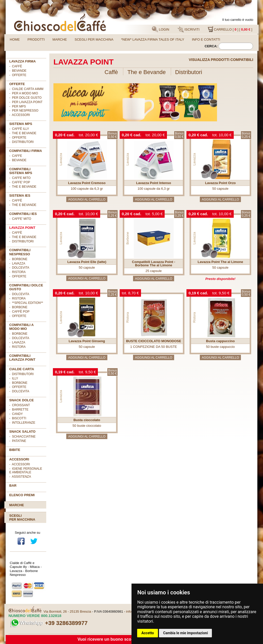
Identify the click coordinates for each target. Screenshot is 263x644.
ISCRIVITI (189, 29)
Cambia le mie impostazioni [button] (185, 633)
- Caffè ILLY (19, 129)
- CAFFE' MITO (20, 219)
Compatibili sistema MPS (21, 171)
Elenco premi (22, 495)
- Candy (16, 414)
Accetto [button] (148, 633)
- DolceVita (19, 268)
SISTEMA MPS (21, 124)
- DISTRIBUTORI (21, 374)
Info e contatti (206, 39)
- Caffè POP (19, 312)
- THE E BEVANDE (23, 187)
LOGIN (161, 29)
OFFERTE (17, 84)
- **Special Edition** (26, 303)
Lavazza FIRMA (22, 61)
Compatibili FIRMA (26, 151)
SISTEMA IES (20, 196)
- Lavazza (17, 264)
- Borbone (18, 259)
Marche (60, 39)
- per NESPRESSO (24, 111)
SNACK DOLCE (21, 400)
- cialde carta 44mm (26, 89)
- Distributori (21, 142)
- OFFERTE (18, 75)
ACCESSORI (19, 459)
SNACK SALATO (22, 432)
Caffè (111, 72)
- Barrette (19, 410)
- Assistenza (20, 477)
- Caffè (16, 66)
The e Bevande (147, 72)
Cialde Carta (22, 369)
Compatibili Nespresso (20, 252)
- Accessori (20, 464)
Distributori (189, 72)
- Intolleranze (22, 423)
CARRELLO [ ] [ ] (230, 29)
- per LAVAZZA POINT (26, 102)
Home (15, 39)
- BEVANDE (18, 160)
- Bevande (18, 71)
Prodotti (36, 39)
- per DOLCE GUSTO (25, 98)
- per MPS (18, 106)
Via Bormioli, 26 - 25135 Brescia (67, 611)
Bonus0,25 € (246, 135)
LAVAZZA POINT (22, 228)
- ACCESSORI (20, 115)
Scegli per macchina (94, 39)
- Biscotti (18, 418)
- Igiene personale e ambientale (26, 470)
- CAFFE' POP (20, 182)
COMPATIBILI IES (23, 214)
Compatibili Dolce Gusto (26, 287)
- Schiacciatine (22, 437)
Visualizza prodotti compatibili (221, 60)
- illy (14, 378)
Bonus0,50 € (112, 135)
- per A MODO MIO (24, 93)
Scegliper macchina (22, 518)
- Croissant (20, 405)
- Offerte (18, 138)
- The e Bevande (23, 133)
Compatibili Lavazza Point (22, 358)
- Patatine (18, 441)
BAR (13, 486)
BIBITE (15, 450)
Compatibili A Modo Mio (21, 327)
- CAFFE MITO (20, 178)
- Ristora (17, 272)
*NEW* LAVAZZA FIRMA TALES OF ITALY (153, 39)
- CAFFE (16, 156)
